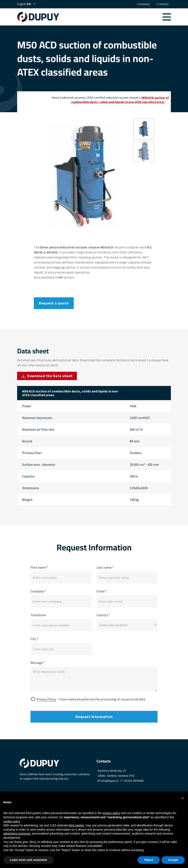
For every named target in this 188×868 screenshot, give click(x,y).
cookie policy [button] (12, 821)
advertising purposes (17, 834)
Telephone (38, 615)
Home (56, 98)
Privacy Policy (46, 699)
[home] (40, 17)
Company (143, 4)
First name (39, 567)
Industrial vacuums (73, 98)
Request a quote (54, 303)
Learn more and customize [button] (29, 860)
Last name (105, 567)
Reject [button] (149, 860)
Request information (94, 717)
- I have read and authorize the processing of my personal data (91, 699)
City (34, 639)
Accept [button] (173, 860)
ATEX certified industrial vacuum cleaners (114, 98)
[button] (117, 17)
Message (38, 663)
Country (103, 615)
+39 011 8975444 (133, 781)
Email (102, 591)
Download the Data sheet (47, 376)
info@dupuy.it (110, 781)
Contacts (162, 4)
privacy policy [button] (111, 813)
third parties (76, 825)
